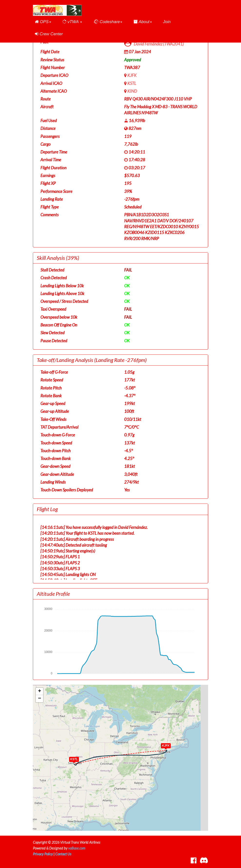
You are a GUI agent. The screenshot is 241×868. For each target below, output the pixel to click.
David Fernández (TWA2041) (159, 44)
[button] (43, 22)
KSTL (132, 83)
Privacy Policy (43, 854)
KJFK (132, 75)
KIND (132, 91)
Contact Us (63, 854)
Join (167, 22)
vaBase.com (77, 848)
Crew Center (49, 34)
